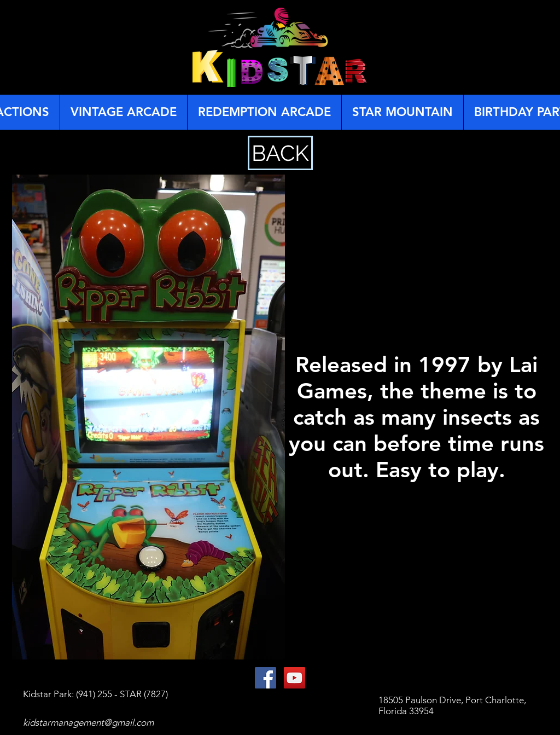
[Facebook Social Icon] (266, 678)
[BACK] (280, 153)
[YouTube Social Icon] (294, 678)
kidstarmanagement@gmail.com (88, 722)
